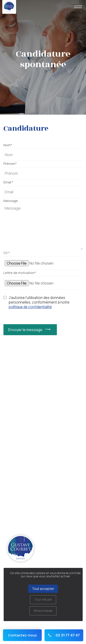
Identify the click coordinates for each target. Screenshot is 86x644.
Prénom (10, 164)
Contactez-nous (22, 635)
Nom (8, 145)
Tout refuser (43, 599)
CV (7, 253)
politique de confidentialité (30, 307)
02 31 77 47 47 (64, 635)
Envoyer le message (25, 330)
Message (11, 201)
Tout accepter (43, 589)
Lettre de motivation (20, 273)
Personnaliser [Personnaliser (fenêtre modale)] (43, 611)
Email (8, 182)
